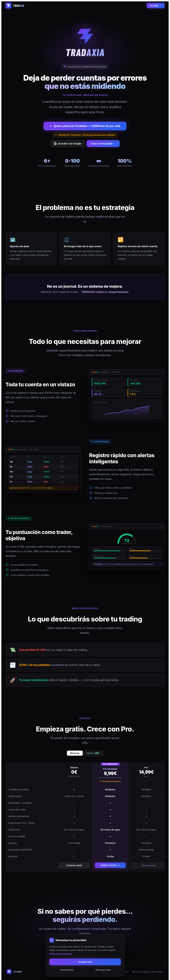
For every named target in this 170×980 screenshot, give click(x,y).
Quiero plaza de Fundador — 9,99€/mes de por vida (85, 126)
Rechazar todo (103, 970)
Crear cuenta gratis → (103, 144)
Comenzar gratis (74, 865)
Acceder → (156, 6)
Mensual (75, 753)
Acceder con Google (68, 144)
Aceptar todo (85, 962)
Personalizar (67, 970)
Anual (93, 753)
